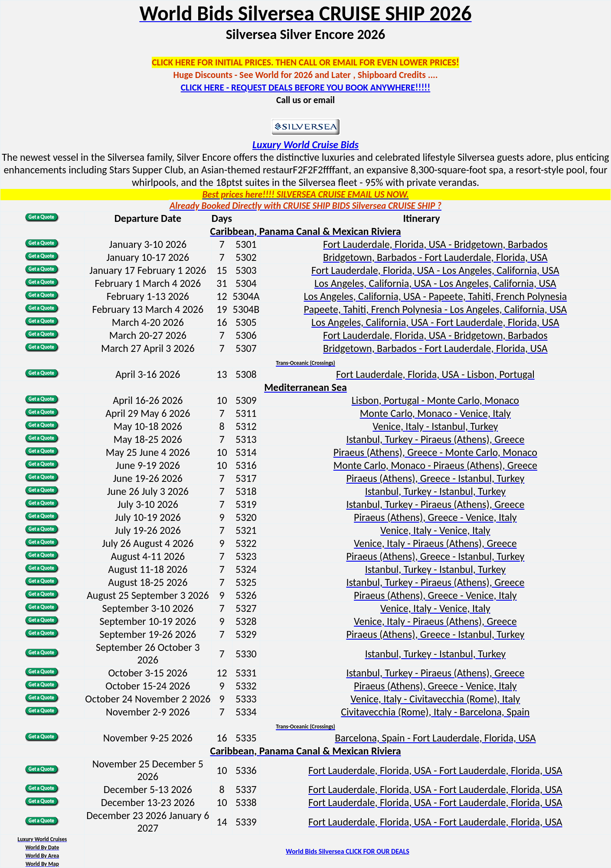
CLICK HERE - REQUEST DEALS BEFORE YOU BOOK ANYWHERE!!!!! (305, 88)
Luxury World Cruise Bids (305, 145)
